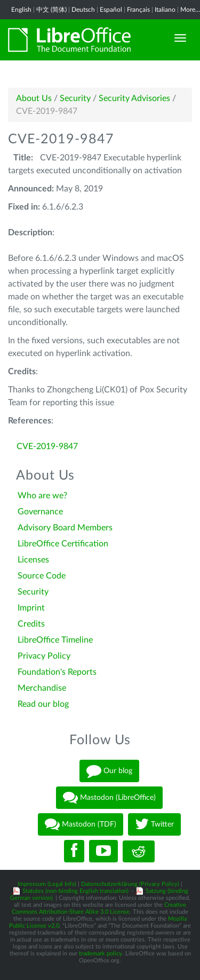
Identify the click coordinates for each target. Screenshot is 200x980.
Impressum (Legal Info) (47, 884)
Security (75, 98)
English (21, 10)
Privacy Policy (44, 656)
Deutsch (83, 10)
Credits (31, 624)
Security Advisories (134, 98)
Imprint (31, 608)
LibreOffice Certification (63, 544)
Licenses (33, 560)
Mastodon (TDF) (81, 824)
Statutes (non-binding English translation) (75, 891)
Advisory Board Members (65, 528)
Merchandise (42, 688)
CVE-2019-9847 (47, 446)
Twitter (154, 824)
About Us (34, 98)
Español (111, 10)
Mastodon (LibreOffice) (109, 798)
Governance (40, 512)
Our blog (109, 771)
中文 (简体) (51, 10)
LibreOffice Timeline (55, 640)
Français (138, 10)
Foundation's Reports (57, 672)
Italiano (165, 10)
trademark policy (101, 954)
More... (190, 10)
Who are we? (42, 496)
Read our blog (43, 704)
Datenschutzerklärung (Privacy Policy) (130, 884)
